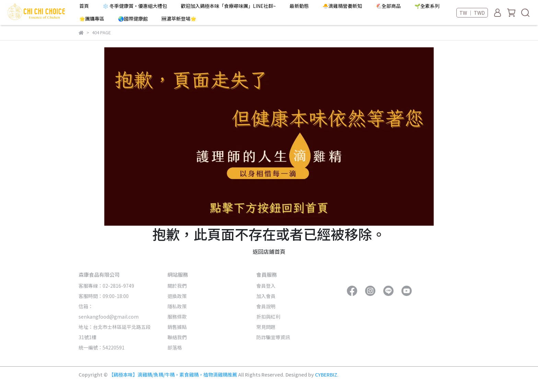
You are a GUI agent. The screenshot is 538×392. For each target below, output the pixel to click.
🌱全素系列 (427, 6)
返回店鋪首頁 (269, 251)
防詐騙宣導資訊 (273, 337)
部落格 (175, 347)
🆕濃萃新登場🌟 (179, 19)
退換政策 (177, 296)
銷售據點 (177, 327)
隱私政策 (177, 306)
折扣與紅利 (268, 317)
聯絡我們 (177, 337)
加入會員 (266, 296)
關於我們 (177, 286)
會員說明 (266, 306)
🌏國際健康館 (133, 19)
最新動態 (299, 6)
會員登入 (266, 286)
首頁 (84, 6)
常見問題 (266, 327)
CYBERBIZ (326, 375)
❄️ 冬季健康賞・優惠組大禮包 (135, 6)
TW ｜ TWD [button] (472, 13)
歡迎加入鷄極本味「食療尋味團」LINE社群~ (228, 6)
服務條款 (177, 317)
